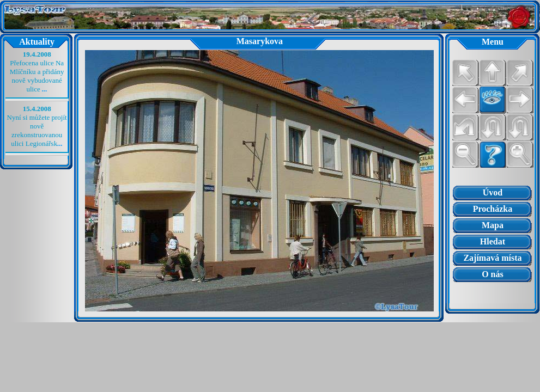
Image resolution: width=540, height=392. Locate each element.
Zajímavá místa (492, 258)
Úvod (493, 192)
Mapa (493, 225)
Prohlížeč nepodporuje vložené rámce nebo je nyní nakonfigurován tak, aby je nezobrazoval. (492, 293)
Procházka (493, 209)
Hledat (493, 241)
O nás (493, 274)
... (45, 89)
